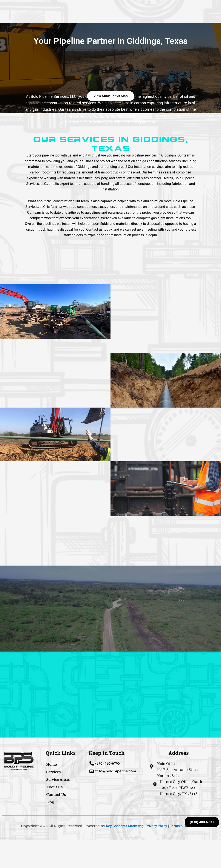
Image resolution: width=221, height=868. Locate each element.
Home (51, 764)
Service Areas (58, 780)
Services (53, 772)
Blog (50, 802)
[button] (111, 96)
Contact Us (56, 795)
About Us (54, 787)
